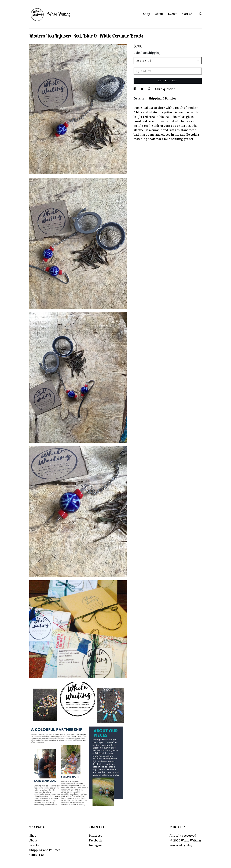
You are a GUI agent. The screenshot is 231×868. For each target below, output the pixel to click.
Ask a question (165, 89)
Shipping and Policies (45, 850)
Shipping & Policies (162, 98)
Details (139, 98)
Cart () (187, 14)
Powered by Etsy (181, 845)
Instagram (96, 845)
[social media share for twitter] (142, 89)
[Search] (201, 14)
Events (173, 14)
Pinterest (95, 836)
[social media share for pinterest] (149, 89)
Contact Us (37, 855)
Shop (147, 14)
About (159, 14)
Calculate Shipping (147, 53)
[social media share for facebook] (135, 89)
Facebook (96, 840)
